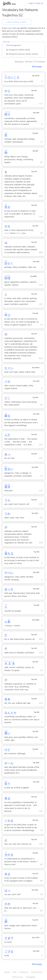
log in (10, 28)
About (7, 972)
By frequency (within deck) (18, 50)
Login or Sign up (36, 3)
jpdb (7, 3)
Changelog (30, 977)
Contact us (24, 972)
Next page (37, 67)
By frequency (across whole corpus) (22, 54)
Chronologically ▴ (14, 45)
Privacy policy (37, 972)
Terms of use (17, 977)
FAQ (14, 972)
